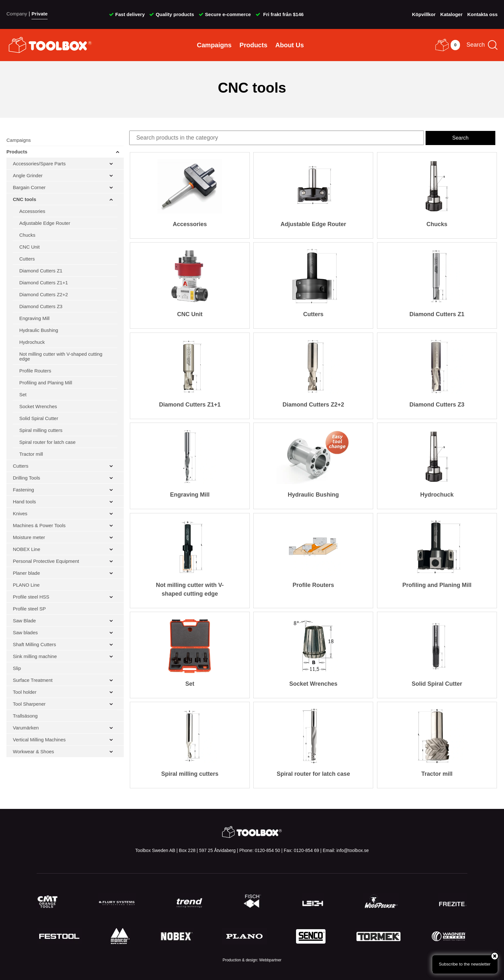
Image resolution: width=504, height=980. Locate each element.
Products (253, 45)
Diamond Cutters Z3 (41, 306)
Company (17, 14)
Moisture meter (29, 537)
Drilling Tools (27, 478)
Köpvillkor (424, 14)
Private (40, 14)
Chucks (27, 235)
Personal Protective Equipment (46, 561)
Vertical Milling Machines (39, 740)
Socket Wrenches (38, 406)
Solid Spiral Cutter (39, 418)
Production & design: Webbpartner (252, 960)
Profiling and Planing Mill (46, 383)
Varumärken (26, 728)
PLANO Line (26, 585)
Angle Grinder (28, 175)
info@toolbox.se (353, 850)
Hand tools (24, 502)
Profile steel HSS (31, 597)
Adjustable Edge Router (45, 223)
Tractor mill (31, 454)
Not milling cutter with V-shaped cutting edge (61, 356)
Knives (20, 513)
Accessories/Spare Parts (39, 164)
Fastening (23, 490)
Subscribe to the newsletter (468, 961)
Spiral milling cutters (41, 430)
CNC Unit (29, 247)
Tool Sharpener (29, 704)
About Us (290, 45)
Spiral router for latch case (47, 442)
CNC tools (25, 199)
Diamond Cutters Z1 (41, 271)
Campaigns (214, 45)
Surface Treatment (33, 680)
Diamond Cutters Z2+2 (44, 294)
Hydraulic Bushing (39, 330)
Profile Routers (35, 371)
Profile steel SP (29, 609)
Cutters (27, 259)
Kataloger (451, 14)
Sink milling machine (35, 656)
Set (23, 394)
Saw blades (25, 632)
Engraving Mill (34, 318)
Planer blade (26, 573)
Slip (17, 668)
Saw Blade (24, 621)
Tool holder (25, 692)
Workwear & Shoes (33, 751)
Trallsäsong (25, 716)
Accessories (32, 211)
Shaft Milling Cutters (34, 644)
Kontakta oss (482, 14)
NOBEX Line (27, 549)
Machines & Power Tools (39, 525)
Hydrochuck (32, 342)
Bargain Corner (29, 187)
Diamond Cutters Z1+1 (44, 283)
